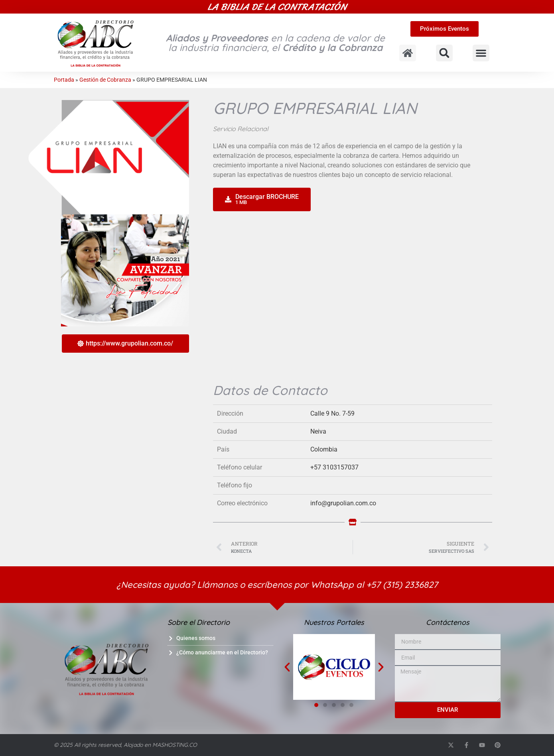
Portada (64, 80)
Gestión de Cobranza (105, 80)
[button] (444, 53)
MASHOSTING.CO (175, 745)
